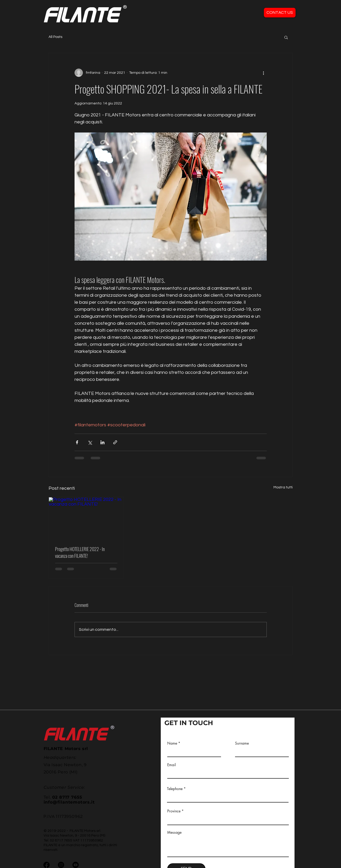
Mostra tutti (283, 487)
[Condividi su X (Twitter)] (90, 442)
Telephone (175, 789)
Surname (242, 743)
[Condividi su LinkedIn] (102, 442)
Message (174, 832)
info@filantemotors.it (69, 802)
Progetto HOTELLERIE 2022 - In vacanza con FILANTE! (80, 552)
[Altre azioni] (264, 73)
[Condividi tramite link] (115, 442)
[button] (286, 37)
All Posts (55, 37)
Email (172, 765)
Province (174, 811)
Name (172, 743)
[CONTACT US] (280, 13)
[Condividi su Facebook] (77, 442)
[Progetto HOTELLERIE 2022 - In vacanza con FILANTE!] (86, 518)
